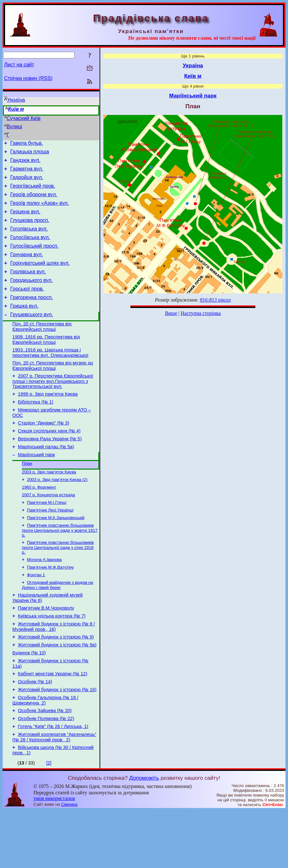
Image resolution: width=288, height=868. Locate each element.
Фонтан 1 (36, 615)
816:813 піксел (215, 300)
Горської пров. (27, 306)
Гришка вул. (24, 325)
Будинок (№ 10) (29, 701)
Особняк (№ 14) (35, 732)
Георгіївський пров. (33, 192)
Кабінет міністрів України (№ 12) (53, 724)
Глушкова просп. (30, 230)
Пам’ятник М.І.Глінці (47, 539)
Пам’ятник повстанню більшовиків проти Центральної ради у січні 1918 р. (58, 586)
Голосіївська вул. (30, 249)
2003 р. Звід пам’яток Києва (49, 506)
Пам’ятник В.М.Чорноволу (46, 651)
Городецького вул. (31, 296)
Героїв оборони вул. (34, 201)
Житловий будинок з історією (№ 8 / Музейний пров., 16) (54, 672)
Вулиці (14, 127)
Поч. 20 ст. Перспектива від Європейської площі (42, 347)
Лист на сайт (19, 65)
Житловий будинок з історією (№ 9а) (57, 692)
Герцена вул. (25, 220)
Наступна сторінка (201, 313)
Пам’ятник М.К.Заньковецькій (56, 555)
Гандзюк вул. (25, 163)
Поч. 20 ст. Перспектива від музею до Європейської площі (53, 389)
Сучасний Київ (24, 118)
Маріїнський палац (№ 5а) (46, 478)
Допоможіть (144, 835)
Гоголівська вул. (29, 239)
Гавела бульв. (26, 144)
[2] (49, 820)
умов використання (54, 856)
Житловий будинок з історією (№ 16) (57, 741)
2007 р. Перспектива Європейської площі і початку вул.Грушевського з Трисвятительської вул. (53, 406)
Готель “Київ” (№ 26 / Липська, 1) (53, 782)
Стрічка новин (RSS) (28, 78)
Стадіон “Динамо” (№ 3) (44, 451)
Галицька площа (29, 154)
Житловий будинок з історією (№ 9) (56, 683)
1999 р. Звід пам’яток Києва (48, 420)
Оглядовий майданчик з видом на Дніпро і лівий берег (57, 626)
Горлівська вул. (28, 287)
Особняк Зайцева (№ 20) (45, 764)
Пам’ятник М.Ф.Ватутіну (50, 607)
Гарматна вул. (27, 173)
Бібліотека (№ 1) (36, 429)
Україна (16, 100)
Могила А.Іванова (44, 599)
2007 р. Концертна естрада (49, 530)
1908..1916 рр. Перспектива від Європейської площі (46, 361)
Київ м (16, 109)
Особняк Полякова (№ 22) (46, 773)
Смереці (69, 862)
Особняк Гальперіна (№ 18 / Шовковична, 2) (45, 753)
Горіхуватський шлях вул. (40, 277)
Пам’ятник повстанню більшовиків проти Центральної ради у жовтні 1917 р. (60, 568)
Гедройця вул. (27, 182)
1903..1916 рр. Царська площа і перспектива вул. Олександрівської (50, 375)
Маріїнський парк (37, 487)
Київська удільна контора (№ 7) (52, 660)
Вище (171, 313)
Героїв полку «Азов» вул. (39, 211)
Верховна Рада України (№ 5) (50, 469)
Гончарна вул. (26, 268)
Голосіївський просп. (34, 258)
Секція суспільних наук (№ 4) (49, 460)
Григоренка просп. (32, 315)
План (27, 496)
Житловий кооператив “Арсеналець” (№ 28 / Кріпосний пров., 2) (54, 794)
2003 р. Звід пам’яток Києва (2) (57, 514)
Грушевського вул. (32, 334)
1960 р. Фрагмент (39, 522)
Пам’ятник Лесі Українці (50, 547)
